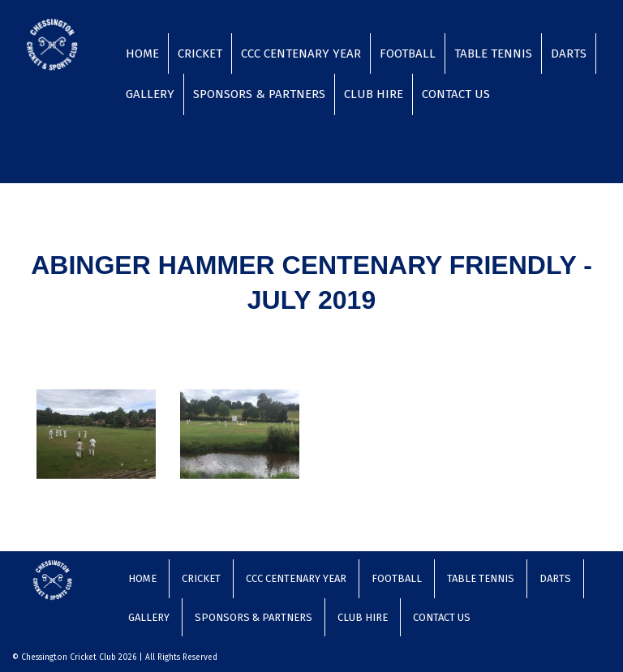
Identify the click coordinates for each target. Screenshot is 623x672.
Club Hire (374, 94)
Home (142, 54)
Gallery (150, 94)
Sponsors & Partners (259, 94)
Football (408, 54)
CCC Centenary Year (301, 54)
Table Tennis (493, 54)
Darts (569, 54)
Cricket (200, 54)
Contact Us (456, 94)
